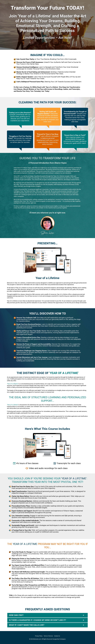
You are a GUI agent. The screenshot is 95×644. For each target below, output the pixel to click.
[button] (47, 615)
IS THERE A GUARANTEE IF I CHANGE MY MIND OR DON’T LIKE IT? (37, 620)
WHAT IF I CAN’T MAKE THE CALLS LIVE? (27, 625)
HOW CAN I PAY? (16, 615)
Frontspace (62, 639)
